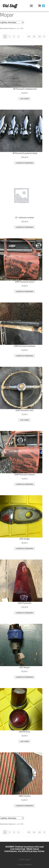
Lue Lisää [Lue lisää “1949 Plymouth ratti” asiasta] (24, 420)
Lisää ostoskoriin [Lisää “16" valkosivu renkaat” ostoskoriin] (24, 227)
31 (34, 36)
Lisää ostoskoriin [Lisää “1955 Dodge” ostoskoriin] (24, 548)
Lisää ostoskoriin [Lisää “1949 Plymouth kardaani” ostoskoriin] (24, 356)
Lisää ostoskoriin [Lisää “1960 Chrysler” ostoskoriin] (24, 806)
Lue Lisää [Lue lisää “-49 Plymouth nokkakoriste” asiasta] (24, 99)
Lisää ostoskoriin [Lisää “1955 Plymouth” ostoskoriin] (24, 613)
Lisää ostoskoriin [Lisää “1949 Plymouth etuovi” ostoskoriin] (24, 291)
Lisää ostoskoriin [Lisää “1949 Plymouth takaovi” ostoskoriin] (24, 484)
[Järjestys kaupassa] (12, 22)
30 (29, 36)
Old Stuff (10, 6)
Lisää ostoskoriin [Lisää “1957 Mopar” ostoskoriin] (24, 677)
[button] (31, 6)
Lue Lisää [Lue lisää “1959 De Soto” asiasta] (24, 741)
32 (40, 36)
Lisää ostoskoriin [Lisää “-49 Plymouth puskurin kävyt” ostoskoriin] (24, 163)
